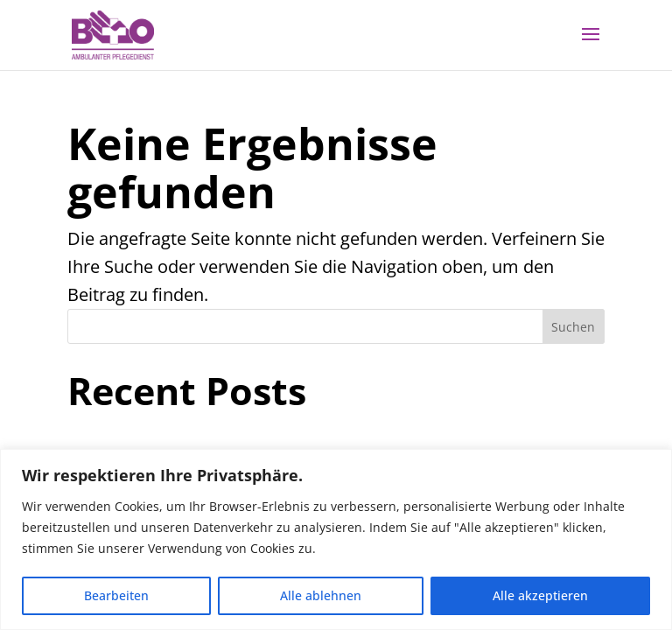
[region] (336, 539)
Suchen (573, 327)
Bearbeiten (116, 595)
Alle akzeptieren (540, 595)
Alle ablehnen (321, 595)
